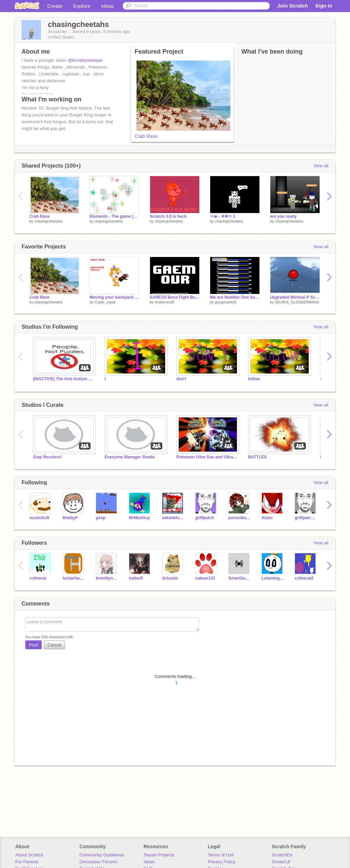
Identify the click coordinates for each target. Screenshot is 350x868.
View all (321, 166)
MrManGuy (139, 518)
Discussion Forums (98, 862)
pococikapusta (240, 518)
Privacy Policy (222, 862)
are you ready (283, 216)
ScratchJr (281, 862)
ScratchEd (282, 855)
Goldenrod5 (165, 302)
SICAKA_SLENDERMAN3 (297, 302)
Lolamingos (273, 578)
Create (55, 6)
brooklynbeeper (107, 578)
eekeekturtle (173, 518)
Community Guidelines (102, 855)
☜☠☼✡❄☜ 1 (223, 216)
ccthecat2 (304, 578)
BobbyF (70, 518)
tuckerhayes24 (74, 578)
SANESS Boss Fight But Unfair (175, 297)
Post (33, 645)
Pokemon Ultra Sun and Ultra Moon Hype (207, 457)
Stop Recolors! (47, 457)
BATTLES (257, 457)
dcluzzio (170, 578)
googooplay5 (226, 302)
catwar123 (205, 578)
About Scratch (29, 855)
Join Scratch (293, 6)
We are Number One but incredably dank (235, 297)
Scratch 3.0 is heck (168, 216)
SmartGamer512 (240, 578)
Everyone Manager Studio (130, 457)
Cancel (54, 645)
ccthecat (38, 578)
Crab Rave (146, 136)
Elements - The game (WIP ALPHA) (115, 216)
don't (181, 379)
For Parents (27, 862)
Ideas (107, 6)
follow (254, 379)
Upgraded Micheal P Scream (295, 297)
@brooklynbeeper (85, 60)
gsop (101, 518)
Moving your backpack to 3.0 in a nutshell (115, 297)
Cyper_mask (105, 302)
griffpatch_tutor (306, 518)
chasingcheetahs (49, 221)
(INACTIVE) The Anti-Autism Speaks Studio (64, 379)
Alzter (267, 518)
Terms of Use (221, 855)
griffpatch (205, 518)
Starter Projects (159, 855)
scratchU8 (39, 518)
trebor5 (136, 578)
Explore (82, 6)
